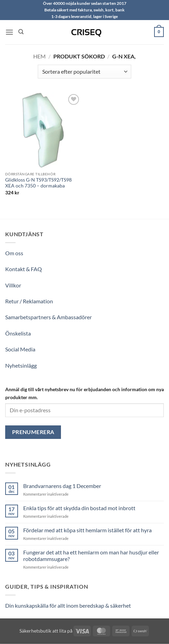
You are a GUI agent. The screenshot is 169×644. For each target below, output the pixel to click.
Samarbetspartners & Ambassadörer (48, 317)
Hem (39, 56)
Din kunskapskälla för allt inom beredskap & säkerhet (68, 605)
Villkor (13, 285)
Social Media (20, 349)
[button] (9, 32)
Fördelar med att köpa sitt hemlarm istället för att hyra (87, 530)
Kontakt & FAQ (24, 269)
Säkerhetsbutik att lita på (46, 631)
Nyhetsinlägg (21, 365)
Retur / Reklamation (29, 301)
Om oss (14, 253)
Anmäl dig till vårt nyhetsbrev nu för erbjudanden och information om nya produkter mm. (84, 393)
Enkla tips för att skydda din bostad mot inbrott (79, 508)
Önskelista (18, 333)
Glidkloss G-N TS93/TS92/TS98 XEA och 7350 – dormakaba (38, 183)
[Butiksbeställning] (84, 72)
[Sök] (21, 32)
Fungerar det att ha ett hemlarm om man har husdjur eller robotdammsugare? (91, 555)
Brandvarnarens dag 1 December (62, 486)
